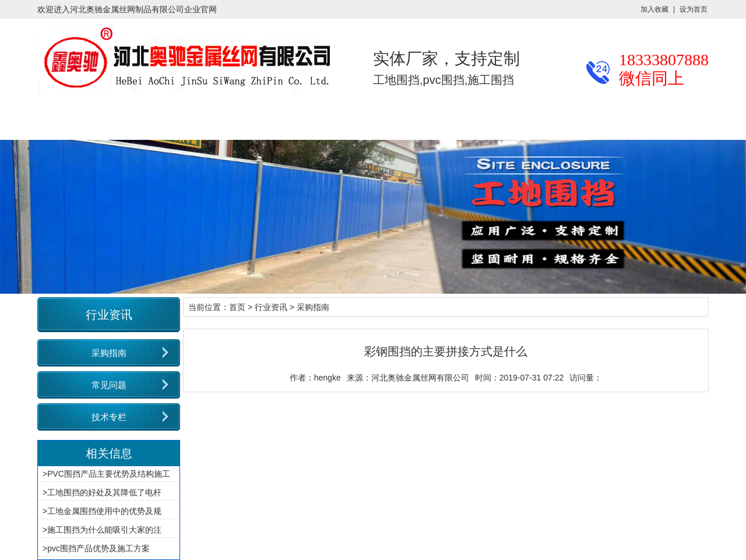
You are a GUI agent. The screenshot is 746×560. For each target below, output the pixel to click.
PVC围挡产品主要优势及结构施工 (109, 474)
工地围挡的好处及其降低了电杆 (104, 492)
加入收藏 (654, 9)
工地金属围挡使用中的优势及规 (104, 511)
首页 (237, 307)
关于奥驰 (410, 120)
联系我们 (485, 120)
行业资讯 (186, 120)
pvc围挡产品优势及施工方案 (98, 548)
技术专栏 (109, 417)
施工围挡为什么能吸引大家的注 (104, 530)
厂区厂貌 (336, 120)
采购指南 (109, 353)
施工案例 (261, 120)
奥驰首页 (37, 120)
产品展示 (112, 120)
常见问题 (109, 385)
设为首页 (694, 9)
